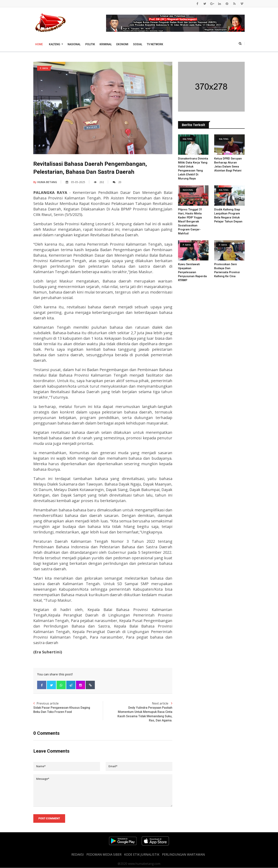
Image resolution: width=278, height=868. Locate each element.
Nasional (74, 44)
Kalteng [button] (55, 44)
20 (117, 182)
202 (99, 182)
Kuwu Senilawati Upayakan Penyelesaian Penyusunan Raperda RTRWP (193, 272)
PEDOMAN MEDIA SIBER (104, 855)
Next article (138, 712)
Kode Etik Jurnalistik (142, 855)
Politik (90, 44)
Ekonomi (122, 44)
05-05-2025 (75, 182)
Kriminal (106, 44)
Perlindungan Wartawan (183, 855)
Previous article (68, 708)
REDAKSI (78, 855)
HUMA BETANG (45, 182)
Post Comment (49, 819)
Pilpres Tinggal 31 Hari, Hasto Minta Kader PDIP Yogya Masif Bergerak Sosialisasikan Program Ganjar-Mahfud (190, 221)
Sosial (138, 44)
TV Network (155, 44)
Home (39, 44)
